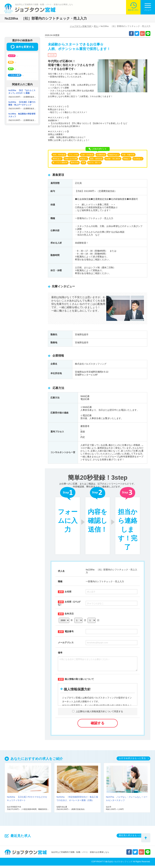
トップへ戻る (146, 838)
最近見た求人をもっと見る (132, 838)
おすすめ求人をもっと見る (132, 761)
